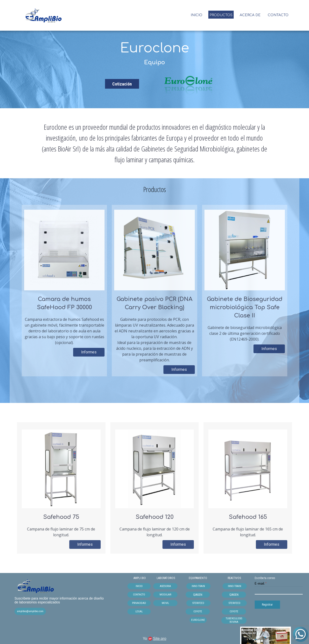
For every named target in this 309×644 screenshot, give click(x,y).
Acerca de (250, 15)
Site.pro (160, 639)
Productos (221, 15)
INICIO (197, 15)
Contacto (278, 15)
